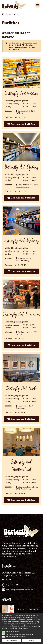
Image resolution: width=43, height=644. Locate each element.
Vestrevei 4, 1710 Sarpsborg (25, 407)
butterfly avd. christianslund (22, 466)
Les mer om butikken (21, 124)
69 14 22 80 (14, 585)
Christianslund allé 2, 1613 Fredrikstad (27, 488)
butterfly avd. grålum (21, 94)
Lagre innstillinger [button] (11, 641)
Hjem (7, 14)
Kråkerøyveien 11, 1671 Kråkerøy (25, 260)
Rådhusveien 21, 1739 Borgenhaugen (27, 186)
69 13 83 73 (18, 45)
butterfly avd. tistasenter (21, 315)
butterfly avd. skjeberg (21, 167)
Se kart (5, 579)
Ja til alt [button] (32, 641)
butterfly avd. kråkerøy (21, 241)
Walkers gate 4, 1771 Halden (26, 333)
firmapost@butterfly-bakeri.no (22, 48)
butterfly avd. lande (22, 389)
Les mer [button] (25, 628)
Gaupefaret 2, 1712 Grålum (26, 112)
